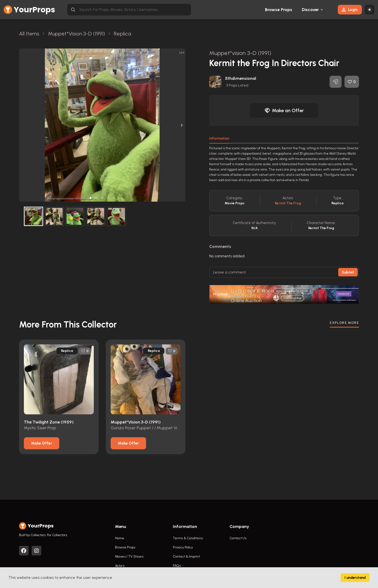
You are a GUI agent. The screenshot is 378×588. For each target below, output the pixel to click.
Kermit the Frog (288, 203)
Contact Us (238, 538)
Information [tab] (219, 138)
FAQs (177, 566)
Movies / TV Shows (129, 557)
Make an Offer (284, 110)
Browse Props (279, 10)
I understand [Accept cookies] (355, 578)
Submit (348, 272)
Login (350, 10)
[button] (91, 198)
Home (120, 538)
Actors (120, 566)
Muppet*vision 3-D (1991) (240, 53)
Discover (310, 10)
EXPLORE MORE (344, 323)
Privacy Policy (183, 547)
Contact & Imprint (186, 557)
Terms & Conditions (188, 538)
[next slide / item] (182, 125)
